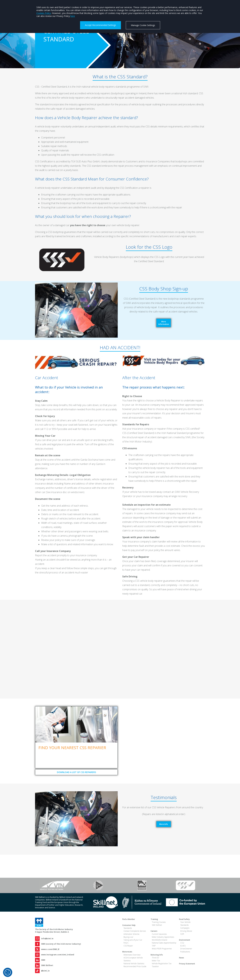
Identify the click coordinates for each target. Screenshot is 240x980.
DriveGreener (186, 949)
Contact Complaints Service (135, 931)
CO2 (182, 943)
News (182, 958)
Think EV (155, 958)
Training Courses (159, 922)
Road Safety (184, 919)
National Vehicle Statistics (134, 964)
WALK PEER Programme (162, 949)
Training (154, 919)
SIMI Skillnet (47, 965)
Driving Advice (186, 931)
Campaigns (185, 928)
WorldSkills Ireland (159, 940)
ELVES (183, 946)
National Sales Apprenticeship (164, 943)
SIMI (43, 960)
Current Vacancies (159, 934)
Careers (154, 931)
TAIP (154, 946)
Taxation (155, 966)
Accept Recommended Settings (100, 25)
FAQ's (126, 943)
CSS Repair (128, 946)
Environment (185, 940)
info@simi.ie (47, 939)
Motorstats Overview (132, 955)
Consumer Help (129, 925)
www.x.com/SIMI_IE (50, 949)
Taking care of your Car (133, 940)
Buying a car (128, 937)
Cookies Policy (44, 13)
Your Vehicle (185, 922)
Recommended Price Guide (135, 966)
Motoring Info (157, 955)
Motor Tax (156, 961)
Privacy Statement (187, 964)
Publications (185, 952)
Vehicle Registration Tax (162, 964)
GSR (182, 934)
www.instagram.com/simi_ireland (58, 955)
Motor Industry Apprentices (163, 937)
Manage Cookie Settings (143, 25)
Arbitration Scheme (131, 934)
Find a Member (129, 919)
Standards (128, 928)
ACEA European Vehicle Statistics (133, 959)
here (73, 16)
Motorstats (127, 952)
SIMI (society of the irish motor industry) (61, 944)
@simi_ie (45, 971)
